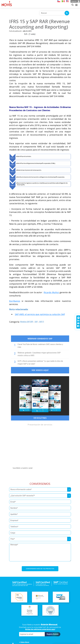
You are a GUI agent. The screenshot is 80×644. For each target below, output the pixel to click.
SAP (36, 322)
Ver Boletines (40, 418)
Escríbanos (15, 301)
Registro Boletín (52, 634)
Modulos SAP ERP (27, 322)
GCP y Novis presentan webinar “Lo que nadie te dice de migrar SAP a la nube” (40, 362)
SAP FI (41, 322)
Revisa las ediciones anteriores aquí (40, 629)
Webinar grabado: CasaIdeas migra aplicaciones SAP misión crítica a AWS (39, 354)
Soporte (76, 1)
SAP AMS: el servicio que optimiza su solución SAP (40, 314)
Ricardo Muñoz (51, 292)
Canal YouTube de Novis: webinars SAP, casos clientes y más (40, 346)
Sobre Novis (25, 642)
